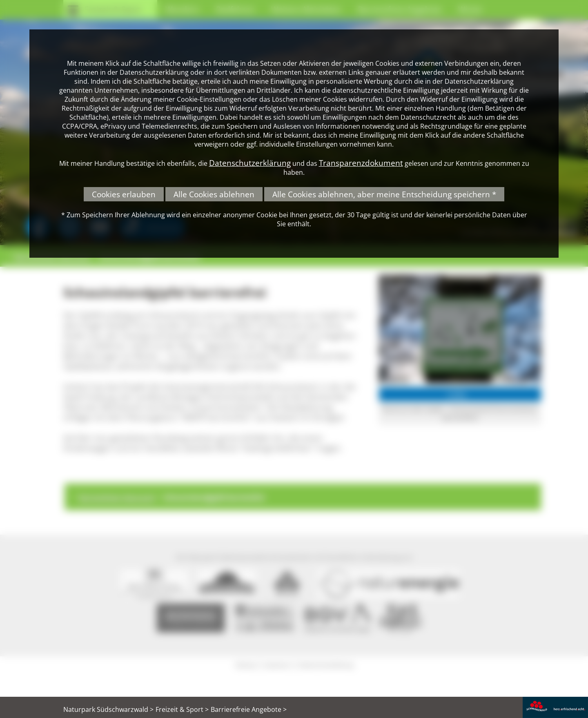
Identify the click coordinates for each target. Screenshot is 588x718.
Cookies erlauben (124, 194)
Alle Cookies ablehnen (214, 194)
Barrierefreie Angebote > (249, 709)
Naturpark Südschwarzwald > (108, 709)
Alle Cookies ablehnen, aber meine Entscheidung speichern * (384, 194)
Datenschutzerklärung (250, 163)
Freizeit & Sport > (182, 709)
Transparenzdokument (361, 163)
